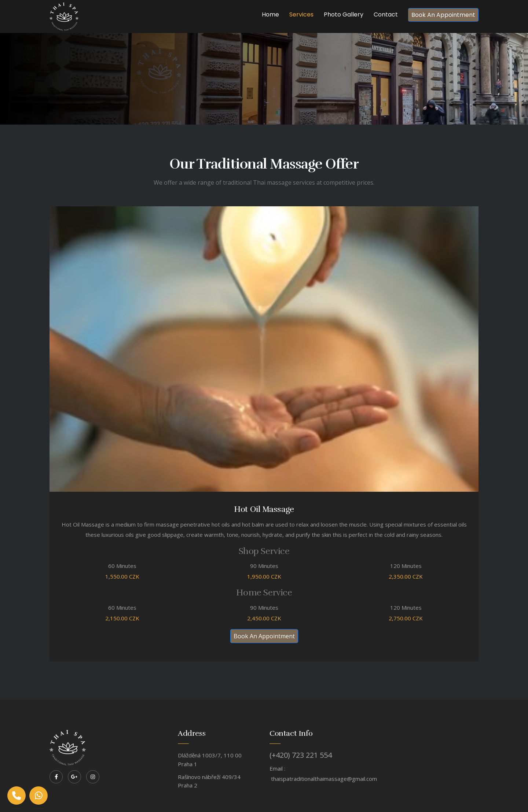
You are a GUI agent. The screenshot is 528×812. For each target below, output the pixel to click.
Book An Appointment (443, 15)
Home (270, 14)
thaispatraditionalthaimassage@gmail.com (324, 779)
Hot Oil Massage (264, 509)
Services (301, 14)
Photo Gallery (344, 14)
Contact (386, 14)
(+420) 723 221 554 (301, 755)
